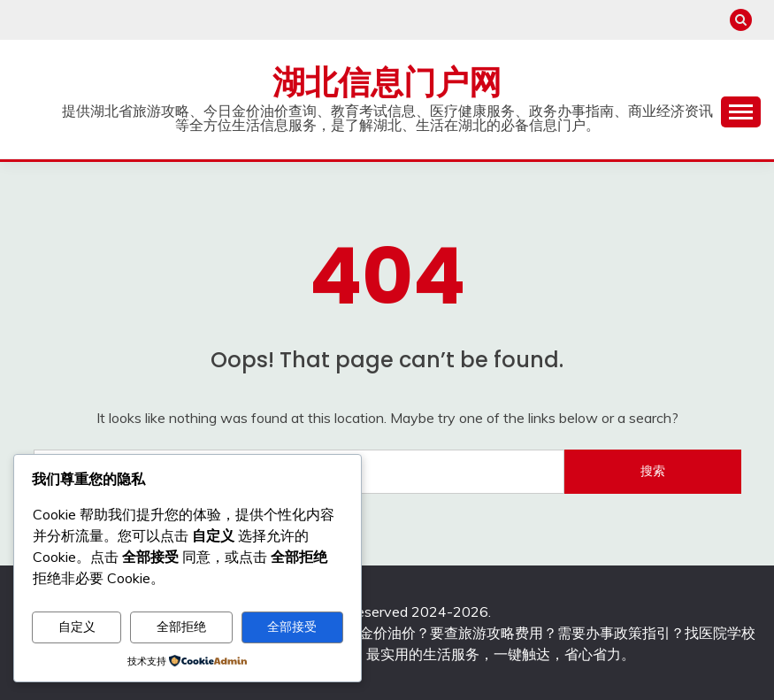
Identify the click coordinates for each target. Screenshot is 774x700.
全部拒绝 (181, 627)
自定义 (77, 627)
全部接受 (292, 627)
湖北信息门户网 (387, 82)
